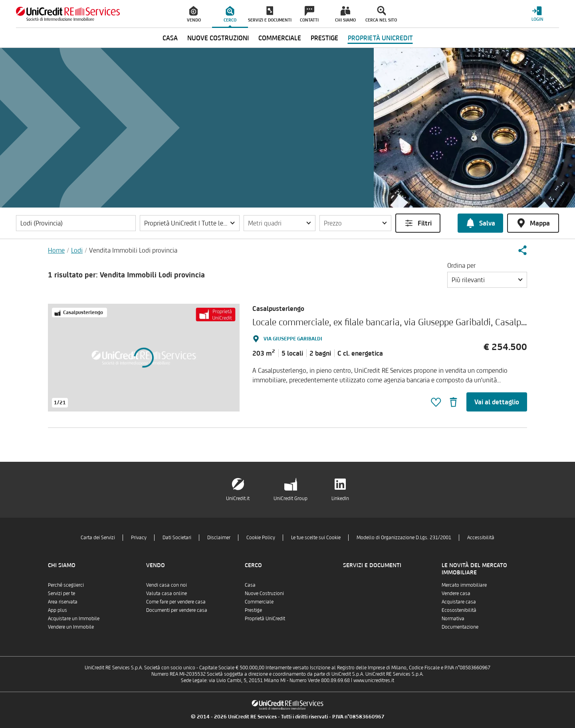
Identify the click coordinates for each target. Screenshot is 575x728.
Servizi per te (61, 593)
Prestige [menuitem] (324, 38)
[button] (190, 223)
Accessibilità (481, 537)
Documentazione (460, 627)
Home (56, 250)
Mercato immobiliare (464, 585)
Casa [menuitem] (170, 38)
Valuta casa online (167, 593)
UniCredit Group (290, 498)
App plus (57, 610)
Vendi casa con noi (167, 585)
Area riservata (63, 602)
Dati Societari (177, 537)
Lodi (77, 250)
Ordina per (461, 265)
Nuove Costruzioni (264, 593)
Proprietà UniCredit (265, 618)
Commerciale (259, 602)
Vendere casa (456, 593)
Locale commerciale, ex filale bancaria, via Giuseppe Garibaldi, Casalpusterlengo (407, 322)
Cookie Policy (261, 537)
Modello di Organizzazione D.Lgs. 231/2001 (404, 537)
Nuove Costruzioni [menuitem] (218, 38)
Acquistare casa (459, 602)
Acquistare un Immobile (74, 618)
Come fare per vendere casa (176, 602)
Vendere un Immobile (71, 627)
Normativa (453, 618)
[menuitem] (194, 14)
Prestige (253, 610)
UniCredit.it (238, 498)
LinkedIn (340, 498)
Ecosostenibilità (459, 610)
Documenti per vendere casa (177, 610)
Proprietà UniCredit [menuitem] (380, 38)
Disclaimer (219, 537)
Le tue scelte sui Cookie (316, 537)
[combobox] (487, 280)
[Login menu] (537, 14)
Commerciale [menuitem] (280, 38)
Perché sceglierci (66, 585)
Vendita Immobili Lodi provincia (133, 250)
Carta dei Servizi (98, 537)
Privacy (139, 537)
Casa (250, 585)
